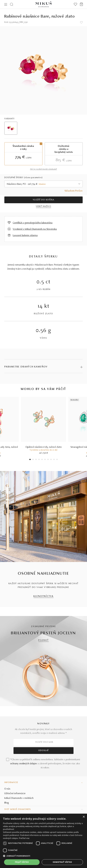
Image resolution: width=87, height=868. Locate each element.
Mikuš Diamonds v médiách (19, 798)
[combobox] (43, 184)
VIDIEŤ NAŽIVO (43, 207)
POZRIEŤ (43, 640)
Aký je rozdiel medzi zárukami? (43, 169)
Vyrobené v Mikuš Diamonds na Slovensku (35, 229)
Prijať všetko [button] (22, 862)
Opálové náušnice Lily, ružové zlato (44, 447)
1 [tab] (30, 460)
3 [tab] (36, 460)
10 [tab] (57, 460)
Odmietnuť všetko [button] (62, 862)
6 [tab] (45, 460)
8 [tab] (51, 460)
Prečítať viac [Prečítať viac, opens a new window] (24, 838)
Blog (7, 803)
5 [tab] (42, 460)
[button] (43, 856)
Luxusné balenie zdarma (25, 235)
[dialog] (43, 841)
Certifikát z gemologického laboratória (33, 223)
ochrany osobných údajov (24, 764)
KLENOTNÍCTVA (43, 596)
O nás (7, 789)
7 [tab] (48, 460)
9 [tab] (54, 460)
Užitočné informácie (15, 794)
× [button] (84, 817)
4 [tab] (39, 460)
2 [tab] (33, 460)
